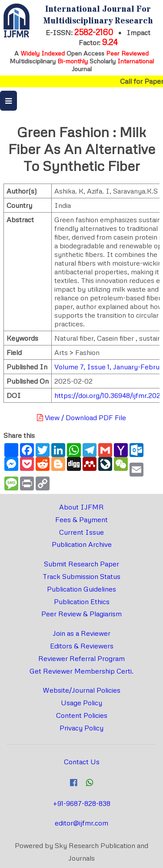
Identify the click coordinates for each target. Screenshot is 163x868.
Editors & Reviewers (82, 646)
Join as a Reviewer (81, 633)
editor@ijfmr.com (81, 823)
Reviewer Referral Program (81, 658)
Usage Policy (81, 703)
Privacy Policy (81, 728)
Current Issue (81, 532)
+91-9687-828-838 (82, 803)
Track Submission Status (81, 576)
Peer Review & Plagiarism (81, 614)
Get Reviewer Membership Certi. (81, 671)
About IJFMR (81, 507)
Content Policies (82, 715)
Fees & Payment (81, 519)
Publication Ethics (82, 602)
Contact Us (82, 762)
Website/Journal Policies (81, 690)
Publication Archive (82, 544)
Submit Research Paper (81, 564)
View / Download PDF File (81, 418)
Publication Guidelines (81, 589)
